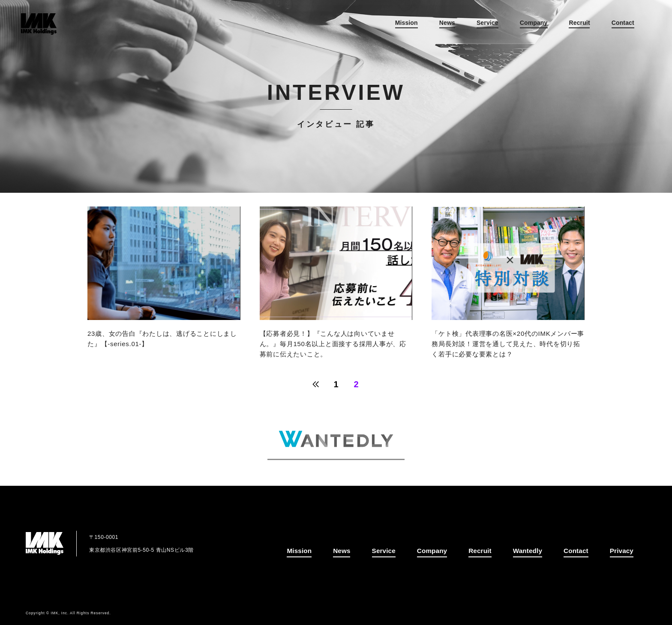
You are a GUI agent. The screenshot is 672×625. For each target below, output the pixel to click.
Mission (393, 26)
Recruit (566, 26)
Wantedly (532, 551)
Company (520, 26)
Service (474, 26)
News (433, 26)
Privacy (622, 551)
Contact (609, 26)
